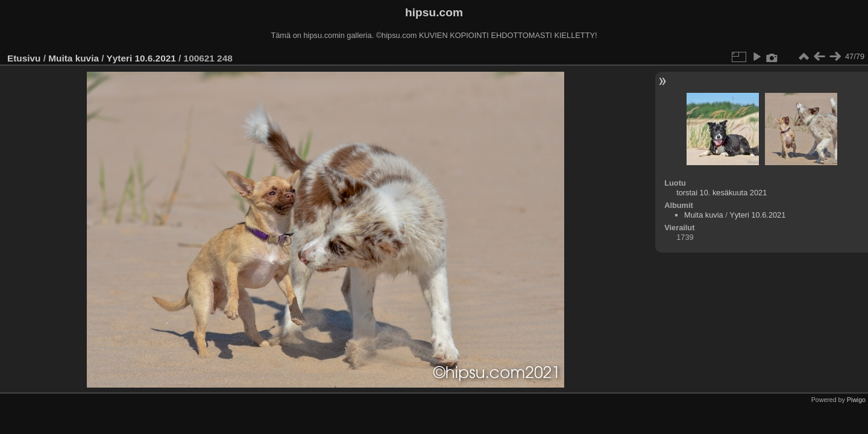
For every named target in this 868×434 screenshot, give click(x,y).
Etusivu (24, 58)
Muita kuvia (74, 58)
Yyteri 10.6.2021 (141, 58)
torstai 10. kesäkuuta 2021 (722, 193)
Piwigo (856, 400)
